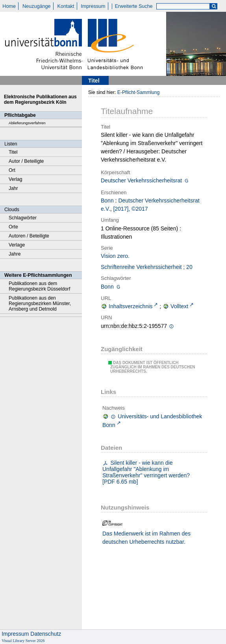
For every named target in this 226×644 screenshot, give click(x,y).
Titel (13, 152)
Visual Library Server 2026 (23, 641)
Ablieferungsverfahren (27, 123)
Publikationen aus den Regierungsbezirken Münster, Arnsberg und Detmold (40, 304)
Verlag (16, 179)
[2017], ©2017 (130, 209)
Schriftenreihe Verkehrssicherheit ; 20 (147, 267)
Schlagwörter (23, 218)
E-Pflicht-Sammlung (139, 92)
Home (9, 6)
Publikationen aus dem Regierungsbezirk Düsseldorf (39, 286)
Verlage (17, 245)
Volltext (179, 306)
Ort (12, 170)
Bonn (107, 201)
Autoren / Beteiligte (29, 236)
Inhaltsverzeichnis (131, 306)
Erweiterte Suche (134, 6)
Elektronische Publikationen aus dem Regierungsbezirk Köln (40, 99)
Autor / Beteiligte (26, 161)
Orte (13, 227)
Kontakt (66, 6)
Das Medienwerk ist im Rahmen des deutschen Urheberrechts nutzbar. (146, 538)
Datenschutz (46, 634)
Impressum (93, 6)
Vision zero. (115, 256)
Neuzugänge (36, 6)
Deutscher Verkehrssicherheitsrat (141, 180)
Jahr (13, 188)
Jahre (15, 254)
